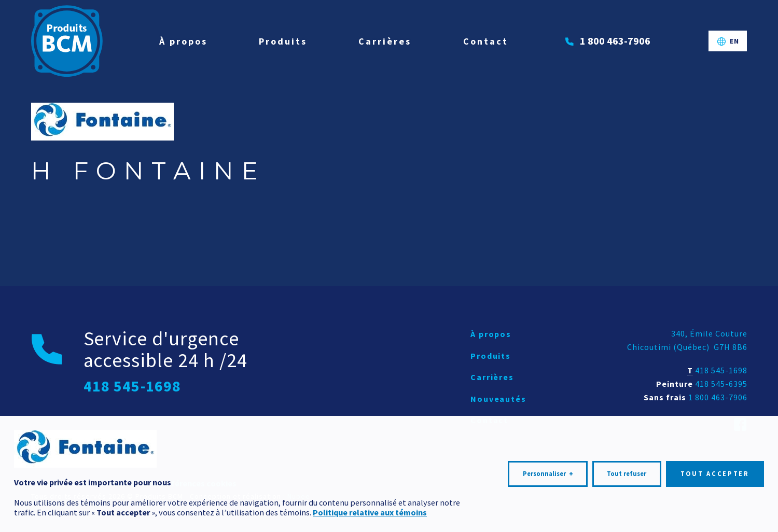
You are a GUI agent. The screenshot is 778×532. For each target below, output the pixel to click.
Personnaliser (548, 469)
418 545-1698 (721, 370)
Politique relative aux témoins (370, 508)
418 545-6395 (721, 384)
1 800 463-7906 (718, 397)
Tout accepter (715, 469)
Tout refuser (627, 469)
